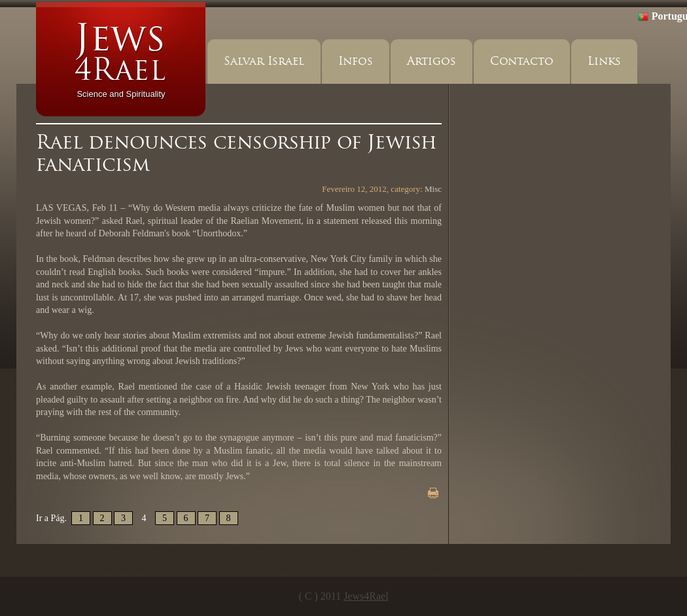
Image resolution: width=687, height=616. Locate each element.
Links (604, 61)
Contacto (522, 61)
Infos (356, 61)
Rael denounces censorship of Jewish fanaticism (236, 153)
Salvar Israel (264, 61)
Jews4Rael (366, 596)
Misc (433, 189)
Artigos (432, 61)
